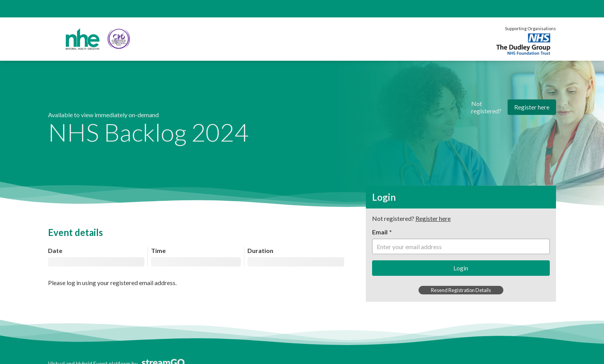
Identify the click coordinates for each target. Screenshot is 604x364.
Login (461, 268)
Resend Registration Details (461, 290)
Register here (532, 107)
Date (55, 250)
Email (380, 232)
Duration (260, 250)
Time (158, 250)
